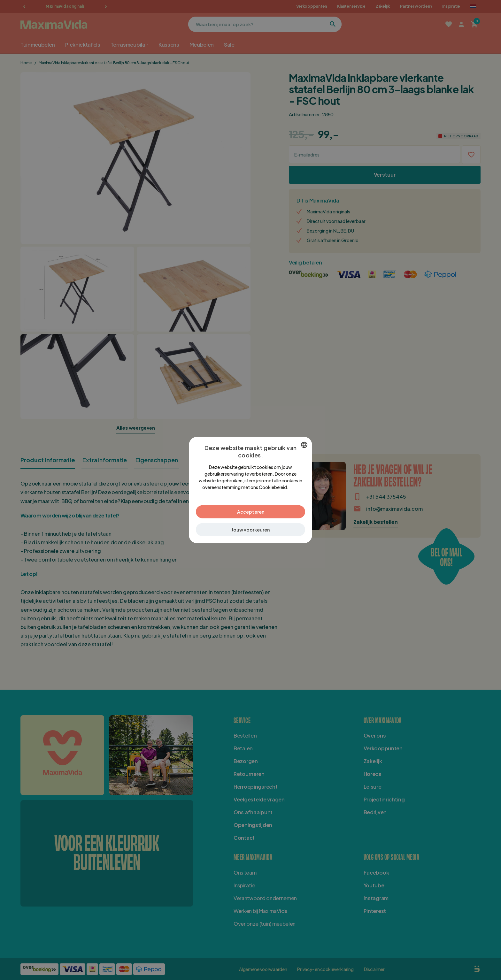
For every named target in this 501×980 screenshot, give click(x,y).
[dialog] (250, 490)
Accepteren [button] (251, 511)
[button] (250, 529)
